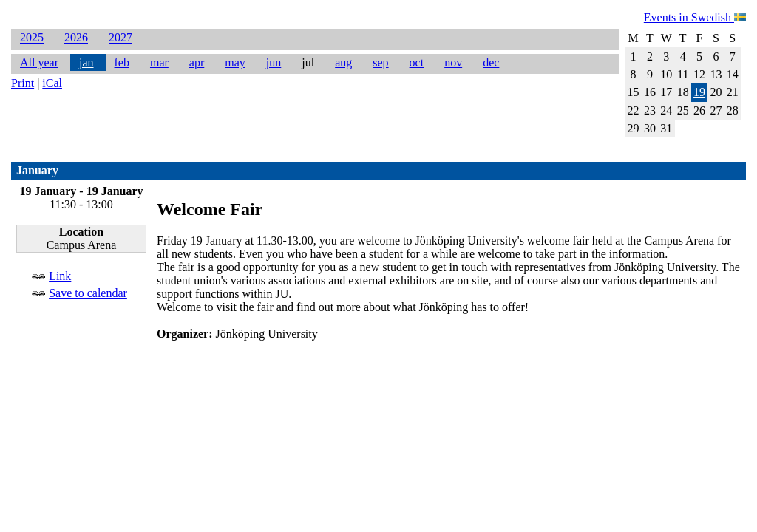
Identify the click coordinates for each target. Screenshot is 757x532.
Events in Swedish (695, 17)
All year (39, 62)
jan (86, 62)
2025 (32, 38)
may (235, 62)
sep (380, 62)
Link (60, 276)
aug (343, 62)
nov (453, 62)
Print (23, 83)
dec (491, 62)
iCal (52, 83)
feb (122, 62)
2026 (76, 38)
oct (417, 62)
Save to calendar (88, 293)
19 (699, 92)
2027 (120, 38)
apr (197, 62)
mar (159, 62)
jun (274, 62)
